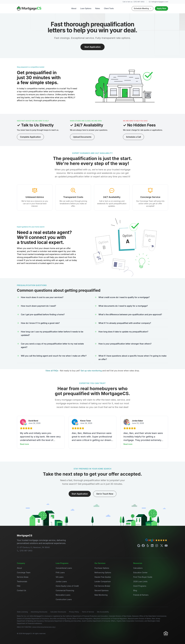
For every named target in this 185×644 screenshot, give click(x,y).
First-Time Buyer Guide (143, 577)
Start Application (92, 47)
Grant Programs (140, 586)
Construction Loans (64, 599)
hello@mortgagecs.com (158, 2)
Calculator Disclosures (58, 612)
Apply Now (162, 8)
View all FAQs (52, 371)
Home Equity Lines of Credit (67, 586)
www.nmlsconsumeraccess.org (44, 627)
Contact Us (22, 590)
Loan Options (86, 8)
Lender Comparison (103, 581)
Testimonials (22, 581)
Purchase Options (102, 568)
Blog (135, 590)
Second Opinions (102, 590)
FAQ (19, 586)
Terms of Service (88, 612)
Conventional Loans (64, 568)
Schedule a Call (133, 137)
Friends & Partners (141, 595)
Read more (24, 444)
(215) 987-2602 (139, 2)
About (74, 8)
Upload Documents (82, 137)
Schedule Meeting (143, 8)
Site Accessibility (103, 612)
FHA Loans (60, 573)
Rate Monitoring (101, 595)
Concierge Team (24, 573)
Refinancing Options (103, 573)
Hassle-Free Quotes (103, 577)
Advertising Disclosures (39, 612)
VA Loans (60, 577)
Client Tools (109, 8)
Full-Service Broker (102, 586)
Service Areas (23, 577)
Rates (98, 8)
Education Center (140, 573)
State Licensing (22, 612)
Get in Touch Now (105, 494)
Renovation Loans (63, 595)
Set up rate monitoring (92, 371)
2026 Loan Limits (140, 581)
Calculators (138, 568)
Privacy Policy (74, 612)
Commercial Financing (65, 590)
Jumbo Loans (61, 581)
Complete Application (30, 137)
